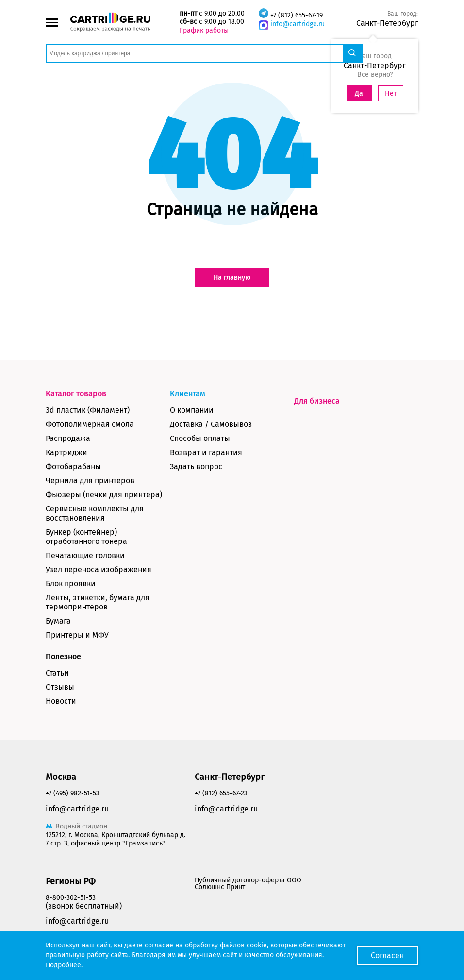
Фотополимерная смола (90, 424)
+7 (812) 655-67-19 (297, 15)
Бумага (58, 621)
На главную (232, 278)
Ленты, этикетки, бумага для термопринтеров (98, 602)
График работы (204, 30)
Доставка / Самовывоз (211, 424)
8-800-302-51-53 (71, 898)
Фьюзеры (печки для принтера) (104, 495)
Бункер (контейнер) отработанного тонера (86, 537)
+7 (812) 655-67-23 (221, 793)
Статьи (57, 673)
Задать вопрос (196, 466)
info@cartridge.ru (298, 24)
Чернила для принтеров (90, 481)
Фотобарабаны (73, 466)
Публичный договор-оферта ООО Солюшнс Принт (248, 884)
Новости (61, 701)
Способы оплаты (200, 438)
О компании (192, 410)
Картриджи (66, 452)
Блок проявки (71, 583)
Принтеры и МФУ (77, 635)
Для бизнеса (317, 401)
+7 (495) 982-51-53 (73, 793)
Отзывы (60, 687)
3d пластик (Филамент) (88, 410)
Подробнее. (64, 965)
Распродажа (68, 438)
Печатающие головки (85, 555)
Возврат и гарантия (206, 452)
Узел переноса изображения (99, 569)
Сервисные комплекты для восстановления (95, 513)
